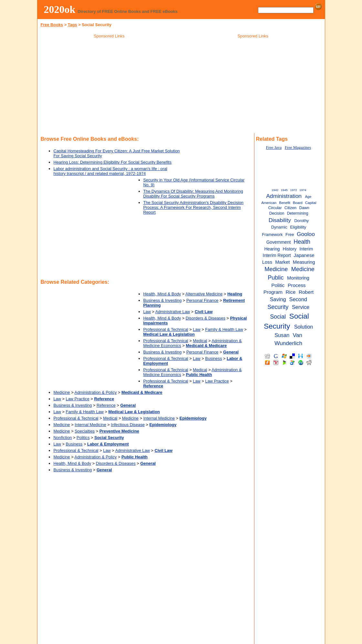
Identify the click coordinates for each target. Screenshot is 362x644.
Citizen (290, 208)
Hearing (272, 249)
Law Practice (217, 381)
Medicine (62, 392)
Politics (83, 438)
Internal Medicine (159, 418)
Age (308, 197)
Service (301, 307)
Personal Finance (202, 300)
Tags (72, 25)
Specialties (85, 431)
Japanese (304, 255)
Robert (306, 292)
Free (290, 235)
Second (298, 299)
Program (273, 292)
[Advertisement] (109, 87)
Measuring (304, 262)
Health (302, 242)
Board (298, 203)
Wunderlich (288, 343)
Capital (311, 203)
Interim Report (277, 256)
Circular (275, 208)
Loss (267, 262)
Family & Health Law (224, 329)
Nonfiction (63, 438)
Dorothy (301, 221)
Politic (278, 285)
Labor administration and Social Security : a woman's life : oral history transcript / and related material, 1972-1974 (110, 171)
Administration (284, 196)
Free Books (52, 25)
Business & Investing (163, 300)
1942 (275, 190)
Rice (290, 292)
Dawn (304, 208)
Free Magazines (298, 148)
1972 (293, 190)
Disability (280, 220)
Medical (200, 341)
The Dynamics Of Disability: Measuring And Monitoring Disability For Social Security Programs (193, 194)
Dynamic (279, 227)
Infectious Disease (128, 425)
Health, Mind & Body (162, 294)
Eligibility (298, 227)
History (290, 249)
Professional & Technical (166, 329)
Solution (304, 327)
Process (297, 285)
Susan (282, 335)
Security (278, 307)
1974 (303, 190)
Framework (272, 235)
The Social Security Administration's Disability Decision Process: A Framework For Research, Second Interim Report (193, 207)
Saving (278, 299)
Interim (306, 249)
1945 (284, 190)
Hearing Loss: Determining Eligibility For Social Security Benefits (113, 162)
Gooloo (306, 234)
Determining (298, 213)
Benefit (285, 203)
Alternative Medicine (204, 294)
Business (213, 358)
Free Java (274, 148)
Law (147, 312)
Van (297, 335)
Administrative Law (173, 312)
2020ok (60, 9)
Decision (277, 213)
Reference (106, 405)
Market (282, 262)
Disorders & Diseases (206, 318)
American (269, 203)
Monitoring (298, 278)
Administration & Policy (96, 392)
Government (279, 242)
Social (278, 317)
